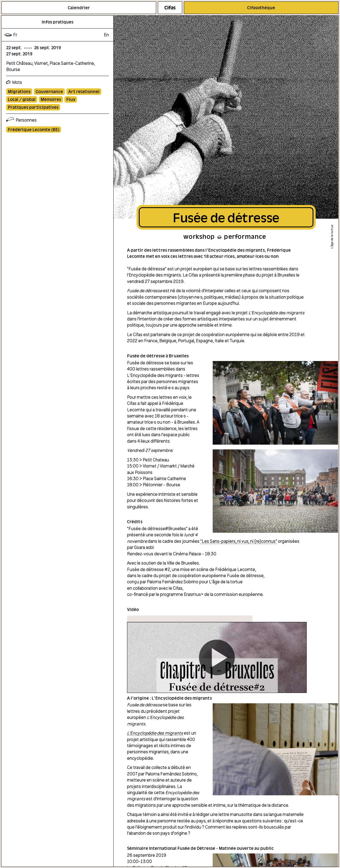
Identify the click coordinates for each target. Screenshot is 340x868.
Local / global (22, 99)
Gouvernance (49, 91)
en (106, 35)
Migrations (19, 91)
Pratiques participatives (33, 107)
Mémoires (51, 99)
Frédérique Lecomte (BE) (34, 129)
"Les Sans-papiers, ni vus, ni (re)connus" (239, 541)
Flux (71, 99)
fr (15, 35)
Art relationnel (84, 91)
